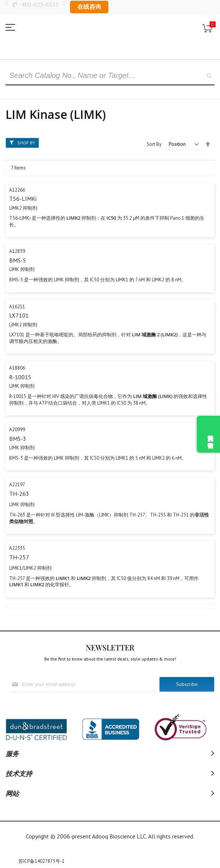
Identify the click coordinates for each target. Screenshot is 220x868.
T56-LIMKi (23, 199)
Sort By (154, 144)
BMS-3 (18, 439)
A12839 (17, 251)
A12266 (17, 190)
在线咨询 (89, 7)
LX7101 (19, 315)
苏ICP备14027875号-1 (41, 861)
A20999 (17, 430)
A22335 (17, 548)
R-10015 (20, 377)
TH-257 (19, 557)
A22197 (17, 485)
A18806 (17, 368)
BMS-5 (18, 260)
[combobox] (110, 76)
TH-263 (19, 494)
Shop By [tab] (26, 143)
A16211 (17, 307)
